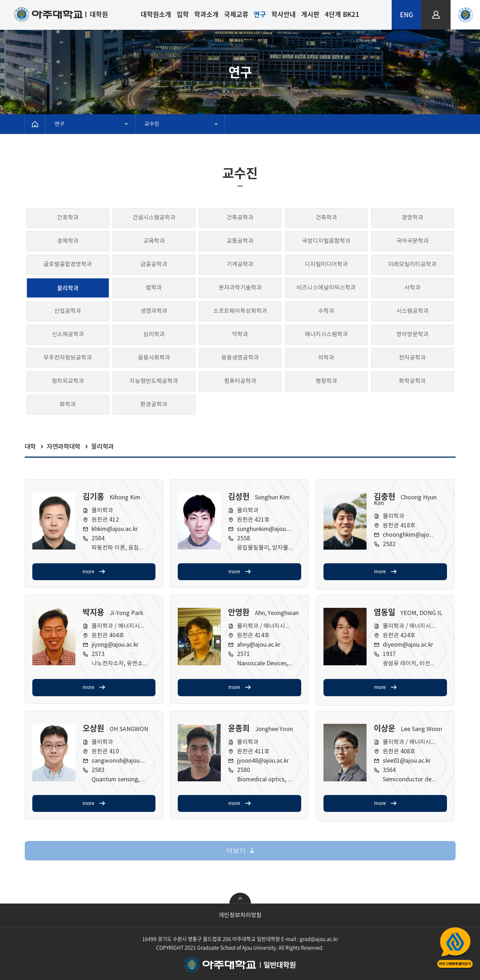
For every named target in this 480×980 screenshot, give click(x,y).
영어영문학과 (413, 334)
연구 (260, 14)
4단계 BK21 (342, 14)
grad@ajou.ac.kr (319, 939)
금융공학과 (154, 264)
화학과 (68, 405)
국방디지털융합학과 (326, 241)
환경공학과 (154, 405)
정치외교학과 (68, 381)
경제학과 (68, 241)
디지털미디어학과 (326, 264)
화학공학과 (412, 381)
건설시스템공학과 (154, 218)
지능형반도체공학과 (154, 381)
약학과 (240, 334)
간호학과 (68, 218)
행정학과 (326, 381)
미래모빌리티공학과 (412, 264)
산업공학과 (68, 311)
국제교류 (236, 14)
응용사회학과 (154, 358)
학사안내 (284, 14)
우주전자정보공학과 (68, 358)
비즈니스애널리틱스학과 (326, 288)
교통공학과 (240, 241)
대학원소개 (156, 14)
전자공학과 (412, 358)
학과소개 (206, 14)
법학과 (154, 288)
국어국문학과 (413, 241)
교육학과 (154, 241)
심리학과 (154, 334)
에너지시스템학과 (326, 334)
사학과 (412, 288)
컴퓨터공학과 (240, 381)
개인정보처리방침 (240, 915)
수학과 (326, 311)
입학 (183, 14)
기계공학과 (240, 264)
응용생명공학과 (240, 358)
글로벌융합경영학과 (68, 264)
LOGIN (436, 3)
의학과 (326, 358)
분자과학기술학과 (240, 288)
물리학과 (68, 288)
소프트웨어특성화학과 (240, 311)
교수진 (152, 124)
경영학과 (413, 218)
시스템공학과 (413, 311)
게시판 (310, 14)
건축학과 (326, 218)
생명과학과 (154, 311)
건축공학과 (240, 218)
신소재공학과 (68, 334)
